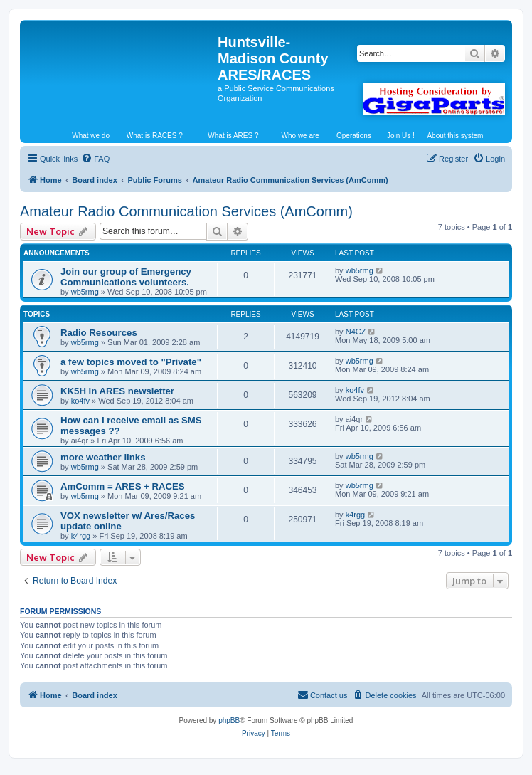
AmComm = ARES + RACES (123, 486)
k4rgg (81, 536)
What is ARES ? (233, 136)
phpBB (229, 721)
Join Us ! (401, 136)
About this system (455, 136)
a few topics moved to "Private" (131, 362)
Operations (354, 136)
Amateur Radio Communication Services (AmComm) (186, 211)
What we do (91, 136)
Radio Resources (99, 333)
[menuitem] (95, 159)
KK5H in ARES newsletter (117, 391)
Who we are (300, 136)
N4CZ (356, 332)
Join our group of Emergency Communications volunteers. (126, 277)
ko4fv (80, 401)
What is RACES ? (155, 136)
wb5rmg (85, 292)
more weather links (103, 457)
